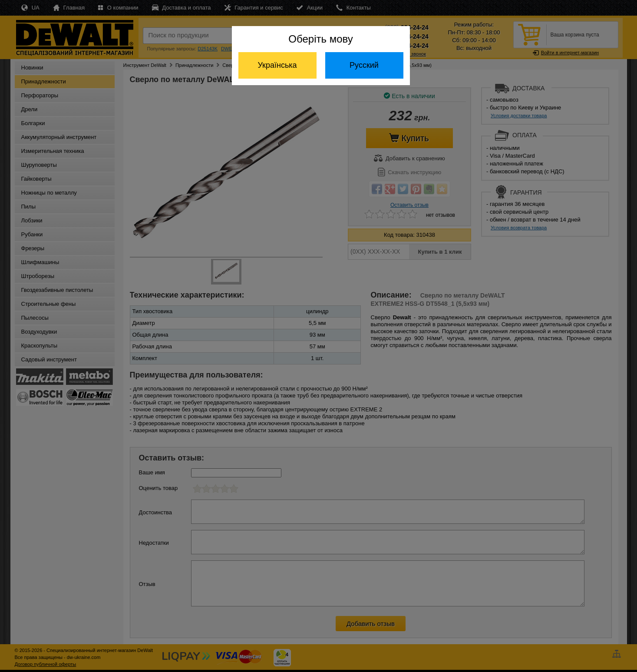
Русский (364, 65)
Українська (277, 65)
